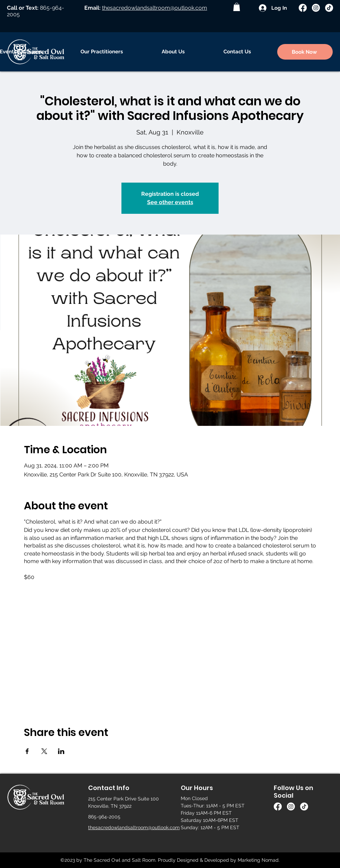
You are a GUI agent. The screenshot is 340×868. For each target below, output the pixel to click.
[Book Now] (305, 52)
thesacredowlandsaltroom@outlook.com (155, 8)
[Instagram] (316, 8)
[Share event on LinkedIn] (61, 751)
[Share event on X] (44, 751)
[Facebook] (303, 8)
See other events (170, 202)
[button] (237, 7)
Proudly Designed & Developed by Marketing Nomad (218, 860)
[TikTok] (329, 8)
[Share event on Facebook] (27, 751)
